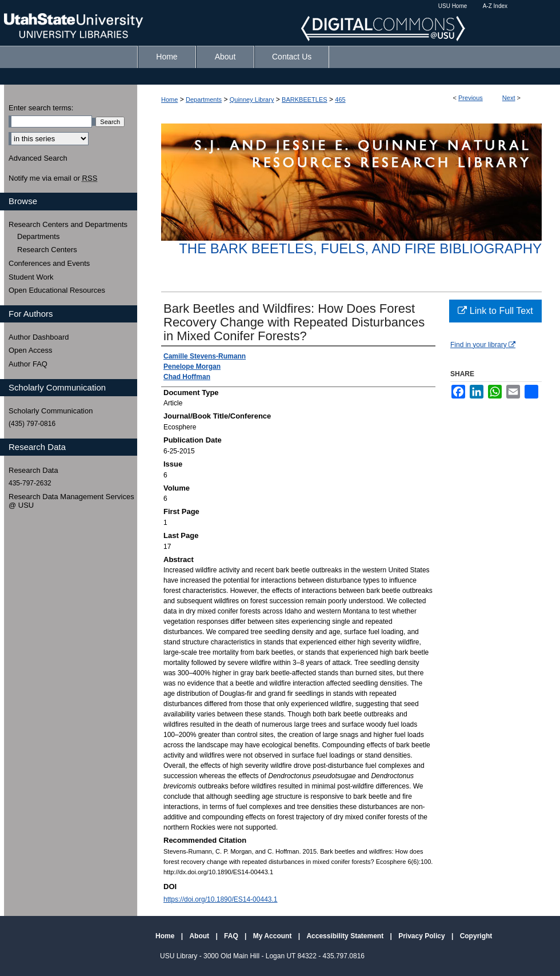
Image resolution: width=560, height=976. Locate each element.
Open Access (31, 350)
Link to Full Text (495, 311)
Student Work (31, 277)
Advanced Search (38, 158)
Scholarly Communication (51, 411)
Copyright (476, 936)
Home (169, 99)
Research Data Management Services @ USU (71, 501)
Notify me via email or (53, 178)
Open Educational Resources (57, 290)
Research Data (33, 470)
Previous (471, 98)
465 (340, 99)
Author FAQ (28, 364)
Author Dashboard (39, 337)
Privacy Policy (423, 936)
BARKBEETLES (304, 99)
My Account (273, 936)
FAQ (232, 936)
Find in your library (483, 345)
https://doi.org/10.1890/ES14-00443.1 (220, 899)
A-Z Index (495, 6)
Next (509, 98)
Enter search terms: (41, 108)
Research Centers (47, 250)
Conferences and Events (49, 263)
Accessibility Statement (346, 936)
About (200, 936)
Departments (204, 99)
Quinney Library (252, 99)
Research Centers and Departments (68, 224)
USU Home (453, 6)
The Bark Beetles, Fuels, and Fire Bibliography (360, 248)
